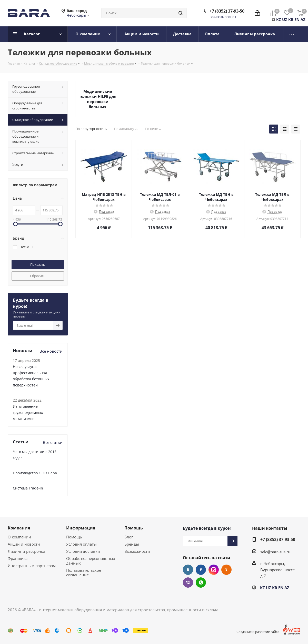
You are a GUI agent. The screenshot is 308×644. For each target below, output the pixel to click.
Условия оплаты (81, 544)
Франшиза (18, 558)
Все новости (51, 351)
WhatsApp (201, 582)
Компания (19, 528)
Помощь (74, 537)
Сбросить (38, 276)
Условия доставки (83, 551)
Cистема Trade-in (28, 488)
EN (297, 19)
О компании (19, 537)
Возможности (137, 551)
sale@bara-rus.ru (275, 552)
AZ (303, 19)
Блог (129, 537)
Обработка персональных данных (91, 561)
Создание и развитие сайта (258, 632)
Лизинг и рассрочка (26, 551)
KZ (279, 19)
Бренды (132, 544)
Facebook (201, 570)
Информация (81, 528)
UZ (285, 19)
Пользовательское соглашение (84, 573)
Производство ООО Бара (35, 473)
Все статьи (53, 442)
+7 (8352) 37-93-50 (227, 11)
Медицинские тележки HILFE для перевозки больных (98, 99)
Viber (188, 582)
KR (291, 19)
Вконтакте (188, 570)
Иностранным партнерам (32, 566)
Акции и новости (24, 544)
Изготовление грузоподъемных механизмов (28, 412)
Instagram (214, 570)
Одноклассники (226, 570)
